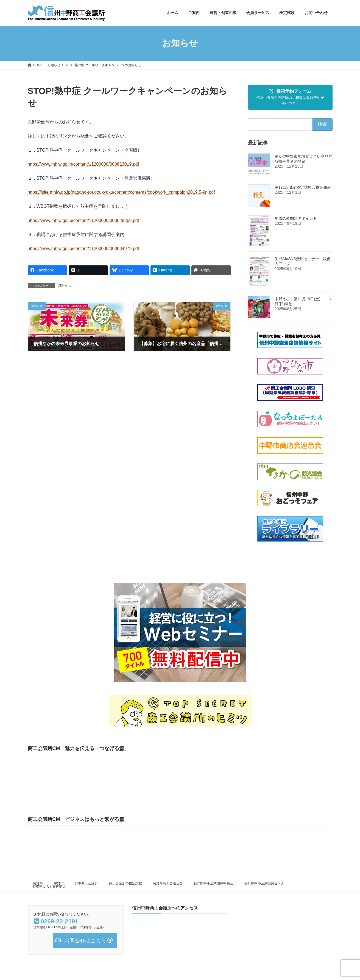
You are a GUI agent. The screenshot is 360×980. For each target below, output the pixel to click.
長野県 (38, 883)
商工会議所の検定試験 (125, 883)
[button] (290, 97)
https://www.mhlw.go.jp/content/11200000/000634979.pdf (83, 249)
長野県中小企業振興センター (266, 883)
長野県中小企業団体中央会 (213, 883)
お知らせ (65, 285)
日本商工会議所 (86, 883)
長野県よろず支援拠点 (49, 887)
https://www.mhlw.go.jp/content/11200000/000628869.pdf (83, 220)
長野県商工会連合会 (168, 883)
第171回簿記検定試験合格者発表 (303, 187)
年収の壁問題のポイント (298, 218)
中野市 (59, 883)
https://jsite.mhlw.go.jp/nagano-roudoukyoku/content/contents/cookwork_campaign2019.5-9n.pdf (121, 192)
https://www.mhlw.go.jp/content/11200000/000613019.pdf (83, 164)
